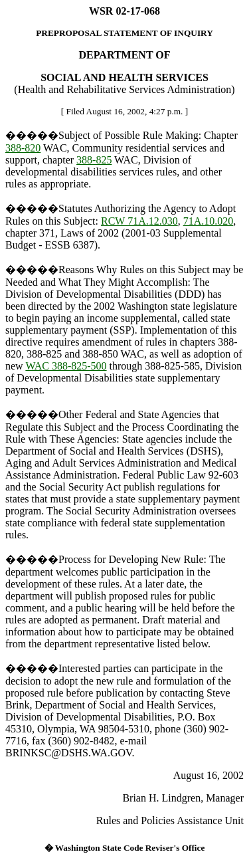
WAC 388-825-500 (66, 366)
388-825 (94, 160)
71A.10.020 (208, 221)
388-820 (23, 148)
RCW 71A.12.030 (139, 221)
